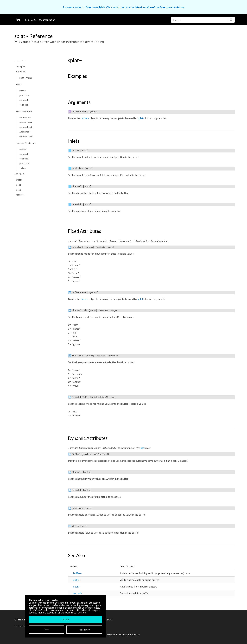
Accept (65, 619)
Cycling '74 (135, 635)
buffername (26, 78)
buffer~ (20, 180)
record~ (20, 195)
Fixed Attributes (24, 111)
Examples (21, 67)
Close (46, 629)
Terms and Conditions (117, 635)
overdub (24, 105)
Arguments (21, 71)
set (142, 448)
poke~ (19, 185)
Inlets (19, 84)
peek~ (19, 190)
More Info (84, 629)
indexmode (25, 132)
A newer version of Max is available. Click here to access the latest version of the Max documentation (124, 7)
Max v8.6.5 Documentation (40, 20)
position (24, 96)
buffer (23, 149)
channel (24, 100)
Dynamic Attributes (26, 143)
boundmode (25, 118)
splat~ (141, 118)
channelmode (26, 127)
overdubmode (26, 137)
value (22, 91)
